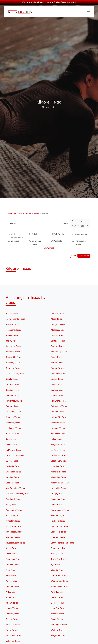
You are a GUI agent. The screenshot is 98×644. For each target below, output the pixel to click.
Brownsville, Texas (14, 357)
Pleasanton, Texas (14, 510)
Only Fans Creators (36, 243)
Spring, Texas (12, 548)
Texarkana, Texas (13, 559)
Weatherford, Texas (60, 581)
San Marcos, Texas (14, 532)
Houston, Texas (58, 428)
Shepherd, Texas (13, 537)
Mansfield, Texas (58, 472)
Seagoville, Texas (59, 532)
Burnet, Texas (57, 363)
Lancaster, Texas (58, 455)
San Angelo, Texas (59, 625)
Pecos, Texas (57, 619)
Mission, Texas (12, 483)
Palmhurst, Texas (13, 499)
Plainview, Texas (13, 625)
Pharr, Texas (11, 505)
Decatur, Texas (12, 390)
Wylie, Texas (11, 592)
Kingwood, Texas (58, 636)
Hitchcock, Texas (13, 428)
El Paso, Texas (57, 603)
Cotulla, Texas (12, 379)
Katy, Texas (11, 439)
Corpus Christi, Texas (15, 374)
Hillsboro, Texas (58, 423)
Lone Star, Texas (58, 608)
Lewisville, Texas (13, 466)
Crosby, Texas (57, 379)
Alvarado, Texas (13, 324)
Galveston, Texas (13, 412)
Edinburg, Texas (13, 395)
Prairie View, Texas (59, 516)
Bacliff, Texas (12, 341)
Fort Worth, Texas (59, 401)
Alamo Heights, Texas (15, 319)
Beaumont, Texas (13, 346)
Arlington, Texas (58, 324)
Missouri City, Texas (60, 483)
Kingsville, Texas (58, 444)
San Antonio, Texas (59, 526)
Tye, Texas (56, 565)
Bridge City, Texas (59, 352)
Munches (15, 241)
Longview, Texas (58, 466)
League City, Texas (59, 461)
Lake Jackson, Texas (15, 455)
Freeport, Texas (12, 406)
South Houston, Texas (15, 543)
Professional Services (80, 243)
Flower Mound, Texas (15, 401)
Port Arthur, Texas (14, 516)
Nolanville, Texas (58, 488)
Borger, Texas (12, 597)
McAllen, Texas (12, 477)
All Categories (25, 213)
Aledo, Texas (57, 319)
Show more (49, 248)
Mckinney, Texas (13, 641)
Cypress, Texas (12, 384)
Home (12, 213)
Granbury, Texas (13, 417)
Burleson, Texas (13, 363)
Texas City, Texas (59, 559)
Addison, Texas (58, 314)
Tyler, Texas (11, 570)
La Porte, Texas (58, 450)
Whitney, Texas (58, 630)
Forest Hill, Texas (13, 636)
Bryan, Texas (56, 357)
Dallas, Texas (57, 384)
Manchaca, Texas (13, 472)
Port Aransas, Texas (60, 510)
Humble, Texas (12, 434)
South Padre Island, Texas (62, 543)
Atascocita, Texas (13, 330)
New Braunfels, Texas (15, 488)
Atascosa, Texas (58, 330)
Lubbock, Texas (12, 614)
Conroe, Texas (57, 368)
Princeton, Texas (13, 521)
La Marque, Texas (13, 450)
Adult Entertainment (17, 236)
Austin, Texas (57, 335)
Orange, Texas (57, 494)
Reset (74, 256)
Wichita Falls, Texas (60, 586)
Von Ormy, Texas (58, 576)
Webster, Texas (12, 586)
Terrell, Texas (57, 554)
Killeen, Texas (12, 444)
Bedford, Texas (58, 346)
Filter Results (84, 256)
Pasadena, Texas (58, 499)
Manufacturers (81, 234)
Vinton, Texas (12, 630)
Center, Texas (57, 597)
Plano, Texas (57, 505)
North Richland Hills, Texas (18, 494)
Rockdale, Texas (58, 521)
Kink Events (59, 234)
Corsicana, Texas (59, 374)
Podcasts (58, 241)
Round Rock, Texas (14, 526)
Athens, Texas (12, 335)
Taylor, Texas (11, 554)
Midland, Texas (58, 614)
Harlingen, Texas (13, 423)
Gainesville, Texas (59, 406)
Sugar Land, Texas (59, 548)
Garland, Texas (57, 412)
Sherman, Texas (58, 537)
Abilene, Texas (12, 314)
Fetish (35, 234)
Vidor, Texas (11, 576)
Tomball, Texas (12, 565)
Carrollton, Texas (13, 368)
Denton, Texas (57, 390)
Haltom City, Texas (59, 417)
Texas (37, 213)
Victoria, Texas (57, 570)
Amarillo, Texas (58, 592)
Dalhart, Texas (12, 603)
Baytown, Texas (58, 341)
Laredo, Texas (12, 461)
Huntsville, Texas (58, 434)
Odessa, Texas (12, 619)
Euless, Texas (57, 395)
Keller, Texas (56, 439)
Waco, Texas (11, 581)
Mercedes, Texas (58, 477)
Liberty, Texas (12, 608)
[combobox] (80, 221)
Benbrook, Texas (13, 352)
